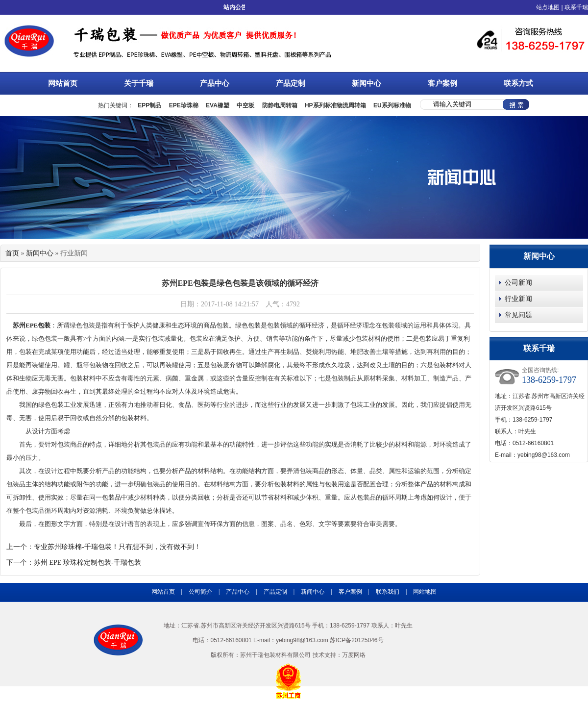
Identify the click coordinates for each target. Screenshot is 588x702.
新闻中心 (377, 83)
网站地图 (425, 592)
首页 (12, 253)
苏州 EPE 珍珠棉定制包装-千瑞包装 (87, 563)
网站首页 (63, 83)
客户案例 (442, 83)
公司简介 (200, 592)
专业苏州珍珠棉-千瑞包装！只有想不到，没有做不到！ (117, 547)
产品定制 (291, 83)
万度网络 (354, 655)
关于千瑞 (149, 83)
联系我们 (388, 592)
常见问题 (518, 315)
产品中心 (225, 83)
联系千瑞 (576, 7)
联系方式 (518, 83)
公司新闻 (518, 283)
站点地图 (548, 7)
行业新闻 (518, 299)
